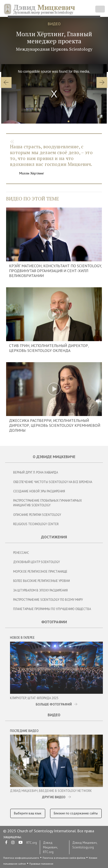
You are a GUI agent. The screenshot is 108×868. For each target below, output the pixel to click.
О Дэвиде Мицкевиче (54, 457)
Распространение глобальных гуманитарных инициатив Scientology (48, 503)
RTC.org (32, 843)
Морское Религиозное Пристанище (40, 572)
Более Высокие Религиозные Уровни (42, 581)
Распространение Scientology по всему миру (48, 600)
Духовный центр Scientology (37, 562)
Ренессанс (21, 553)
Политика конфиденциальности (21, 858)
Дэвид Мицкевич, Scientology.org (85, 845)
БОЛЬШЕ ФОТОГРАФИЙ (54, 704)
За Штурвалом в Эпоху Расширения (40, 590)
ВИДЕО (54, 24)
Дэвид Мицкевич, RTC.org (50, 847)
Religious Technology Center (36, 524)
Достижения (54, 537)
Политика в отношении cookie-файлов (64, 858)
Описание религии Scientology (37, 515)
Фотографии (54, 622)
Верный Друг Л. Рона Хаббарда (36, 472)
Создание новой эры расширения (39, 491)
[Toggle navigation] (100, 9)
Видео (54, 715)
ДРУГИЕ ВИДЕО (54, 797)
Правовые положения (41, 864)
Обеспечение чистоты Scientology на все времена (53, 482)
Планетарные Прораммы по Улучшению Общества (52, 609)
